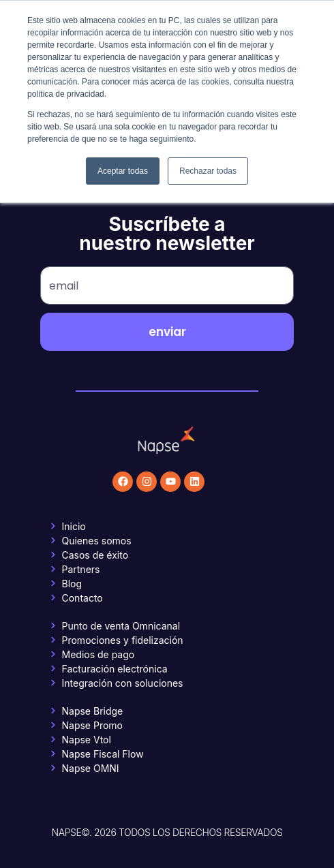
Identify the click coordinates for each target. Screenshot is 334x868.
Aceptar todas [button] (123, 171)
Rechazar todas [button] (208, 171)
